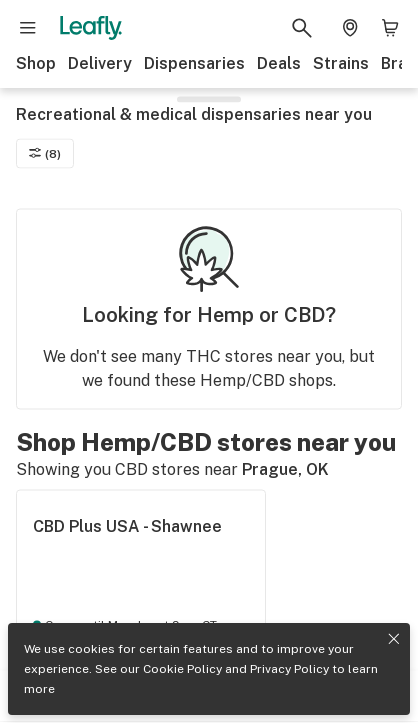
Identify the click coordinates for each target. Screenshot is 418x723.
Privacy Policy (289, 669)
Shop (36, 63)
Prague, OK (285, 469)
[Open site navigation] (28, 28)
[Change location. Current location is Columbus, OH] (350, 28)
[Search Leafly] (302, 28)
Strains (341, 63)
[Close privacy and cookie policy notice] (394, 639)
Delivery (100, 63)
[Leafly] (91, 28)
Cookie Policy (182, 669)
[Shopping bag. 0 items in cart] (390, 28)
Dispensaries (194, 63)
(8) (45, 153)
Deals (279, 63)
